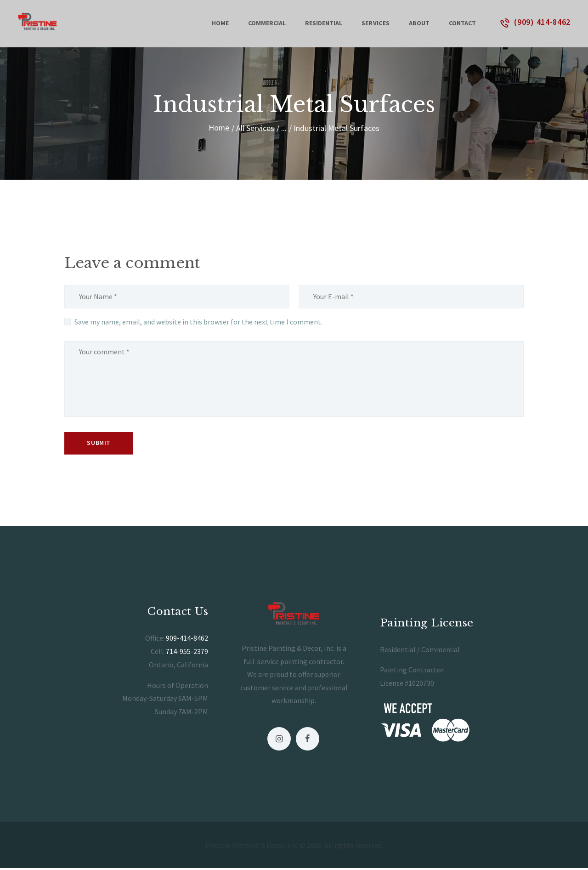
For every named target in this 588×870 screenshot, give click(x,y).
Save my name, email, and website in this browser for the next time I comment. (198, 322)
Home (219, 128)
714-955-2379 (187, 653)
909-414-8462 (187, 640)
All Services (256, 128)
